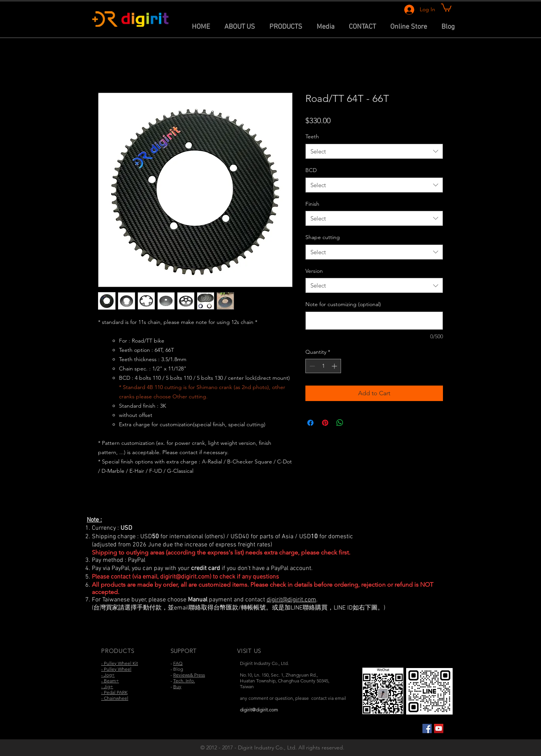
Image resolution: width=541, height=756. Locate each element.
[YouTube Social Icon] (439, 728)
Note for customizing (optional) (343, 304)
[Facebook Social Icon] (427, 728)
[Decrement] (311, 366)
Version (314, 271)
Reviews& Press (189, 675)
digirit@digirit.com (185, 577)
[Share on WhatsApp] (340, 423)
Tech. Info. (184, 681)
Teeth (312, 136)
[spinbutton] (323, 366)
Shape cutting (323, 237)
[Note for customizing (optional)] (374, 321)
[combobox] (374, 151)
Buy (177, 686)
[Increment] (335, 366)
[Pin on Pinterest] (325, 423)
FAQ (178, 663)
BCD (311, 170)
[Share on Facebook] (310, 423)
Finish (312, 204)
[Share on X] (355, 423)
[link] (446, 7)
